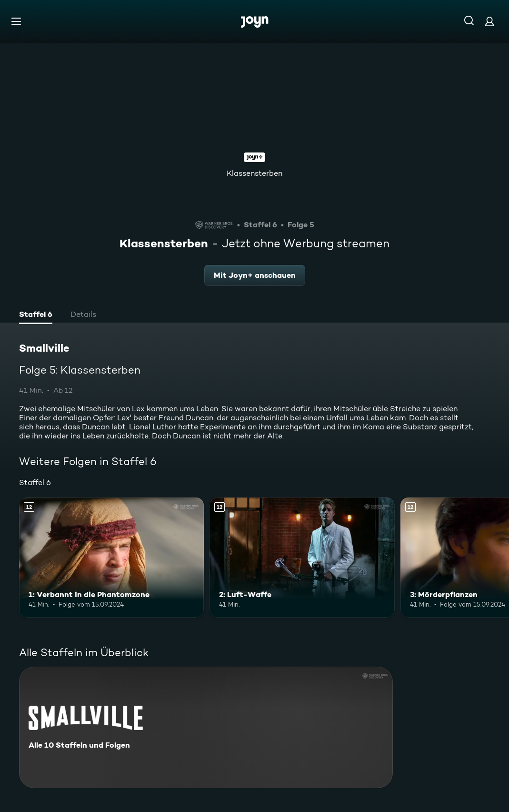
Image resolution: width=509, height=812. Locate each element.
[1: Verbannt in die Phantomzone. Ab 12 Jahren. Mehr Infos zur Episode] (111, 558)
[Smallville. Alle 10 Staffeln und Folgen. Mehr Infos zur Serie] (206, 727)
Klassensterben (254, 173)
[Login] (489, 21)
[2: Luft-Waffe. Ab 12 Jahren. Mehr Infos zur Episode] (302, 558)
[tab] (36, 315)
